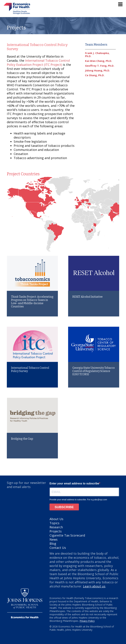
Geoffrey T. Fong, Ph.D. (100, 66)
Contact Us (58, 548)
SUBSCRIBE (64, 507)
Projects (56, 531)
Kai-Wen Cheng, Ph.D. (99, 61)
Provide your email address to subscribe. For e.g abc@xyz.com (78, 500)
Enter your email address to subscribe (74, 483)
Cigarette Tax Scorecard (67, 535)
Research (56, 527)
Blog (53, 544)
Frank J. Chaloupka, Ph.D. (97, 55)
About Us (56, 519)
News (54, 539)
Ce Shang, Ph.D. (95, 75)
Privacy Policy (87, 621)
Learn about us (94, 586)
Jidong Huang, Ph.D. (97, 70)
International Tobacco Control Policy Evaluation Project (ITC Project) (38, 63)
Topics (54, 523)
